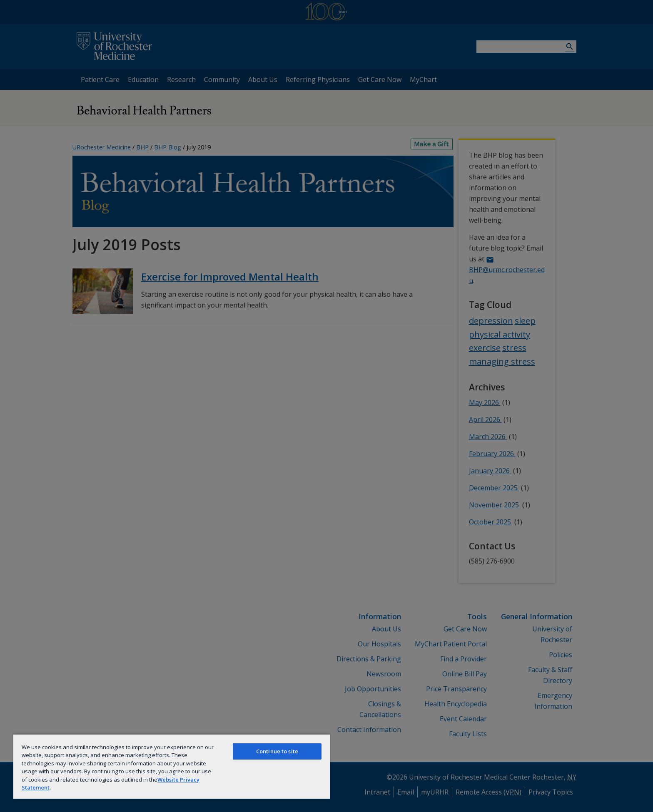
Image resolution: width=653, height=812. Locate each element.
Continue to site (277, 751)
